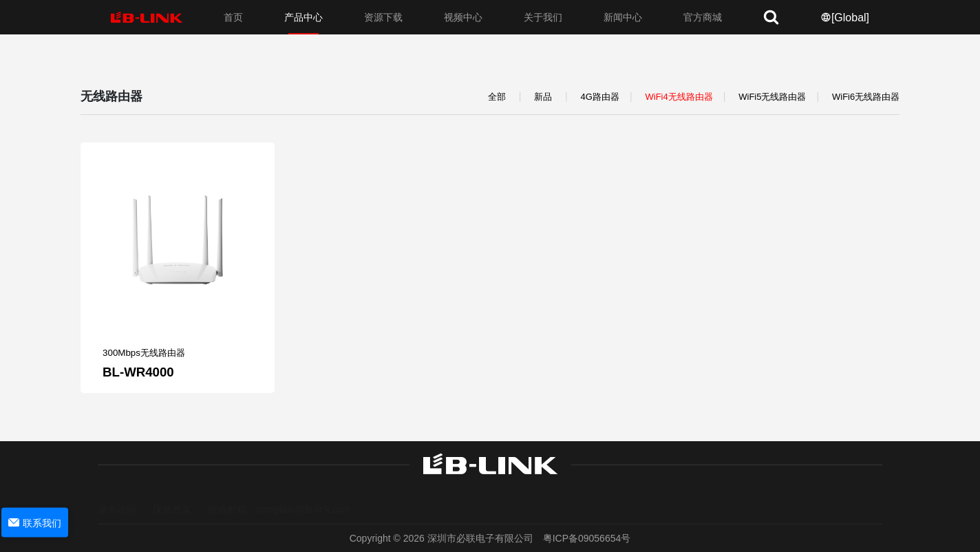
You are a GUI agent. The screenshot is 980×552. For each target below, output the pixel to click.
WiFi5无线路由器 (772, 97)
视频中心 (463, 17)
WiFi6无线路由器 (866, 97)
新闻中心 (623, 17)
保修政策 (172, 496)
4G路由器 (600, 97)
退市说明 (117, 496)
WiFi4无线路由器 (679, 97)
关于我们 (543, 17)
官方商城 (703, 17)
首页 (233, 17)
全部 (497, 97)
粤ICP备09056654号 (587, 538)
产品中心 (303, 17)
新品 (543, 97)
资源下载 (383, 17)
